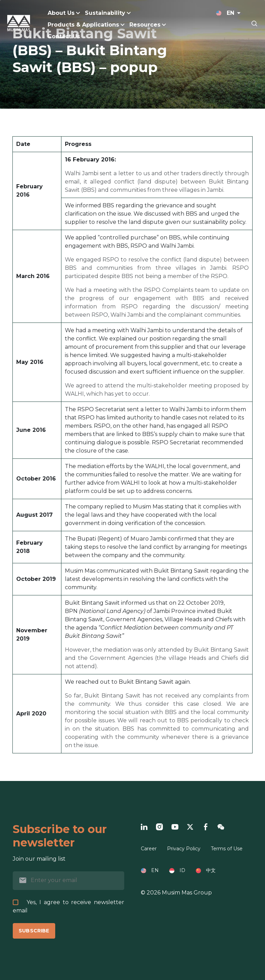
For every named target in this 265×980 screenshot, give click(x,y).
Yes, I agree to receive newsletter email (68, 906)
